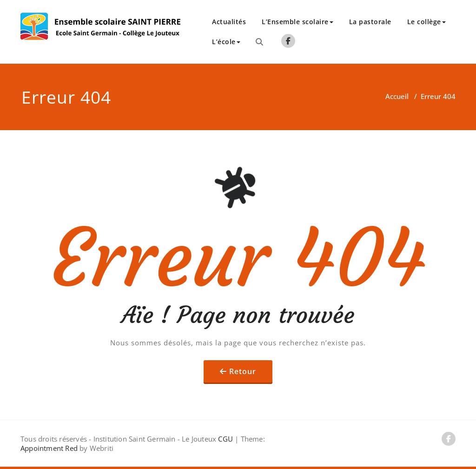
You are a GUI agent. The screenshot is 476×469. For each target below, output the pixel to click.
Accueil (397, 96)
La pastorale (370, 22)
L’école (226, 42)
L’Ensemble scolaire (297, 22)
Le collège (426, 22)
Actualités (229, 22)
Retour (243, 371)
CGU (225, 439)
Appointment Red (49, 448)
